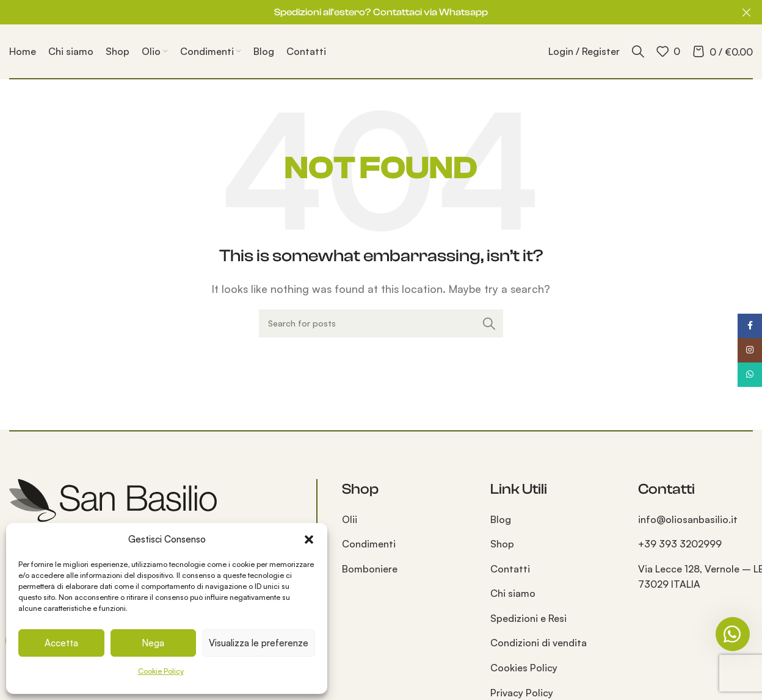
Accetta (61, 643)
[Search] (638, 51)
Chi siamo (513, 593)
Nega (153, 643)
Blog (501, 519)
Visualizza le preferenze (259, 643)
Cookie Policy (161, 671)
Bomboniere (370, 569)
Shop (502, 544)
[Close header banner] (747, 12)
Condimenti (369, 544)
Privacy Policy (522, 693)
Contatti (510, 569)
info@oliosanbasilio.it (688, 519)
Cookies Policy (524, 668)
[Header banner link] (363, 12)
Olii (350, 519)
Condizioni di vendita (539, 643)
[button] (309, 539)
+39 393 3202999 (680, 544)
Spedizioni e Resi (528, 618)
